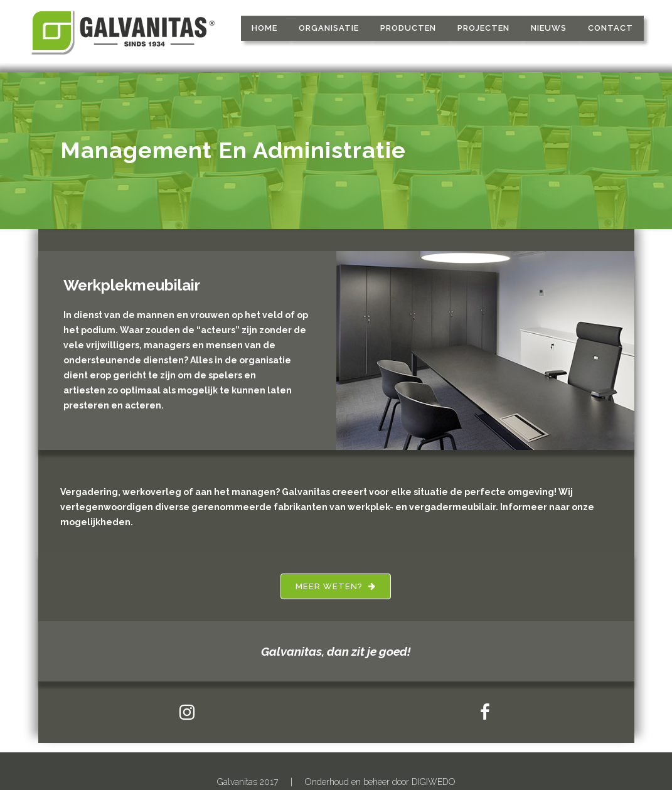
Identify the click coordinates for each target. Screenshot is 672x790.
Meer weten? (336, 586)
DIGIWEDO (434, 782)
